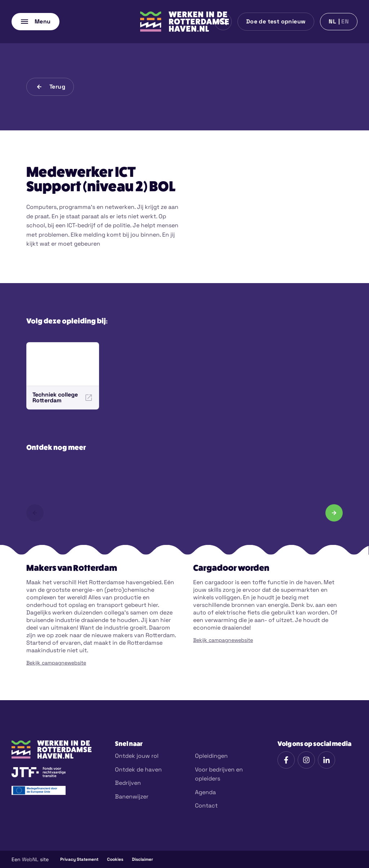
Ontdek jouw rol (137, 756)
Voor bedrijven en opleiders (219, 774)
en (345, 21)
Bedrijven (128, 783)
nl (332, 21)
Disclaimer (143, 859)
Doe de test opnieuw (276, 21)
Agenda (205, 792)
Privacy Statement (79, 859)
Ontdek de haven (138, 769)
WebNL (30, 859)
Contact (206, 806)
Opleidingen (211, 756)
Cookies (115, 859)
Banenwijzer (132, 797)
